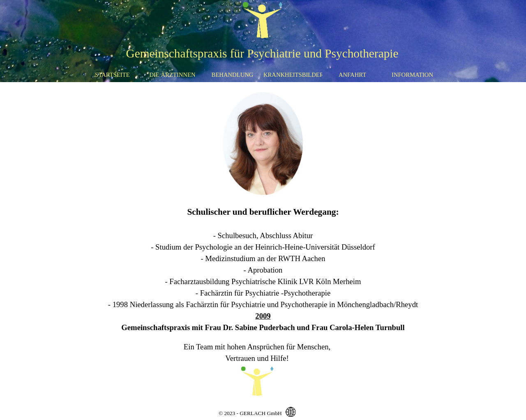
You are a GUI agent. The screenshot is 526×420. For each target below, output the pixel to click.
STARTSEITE (112, 75)
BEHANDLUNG (233, 75)
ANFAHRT (352, 75)
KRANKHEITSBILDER (294, 75)
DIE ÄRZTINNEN (173, 75)
